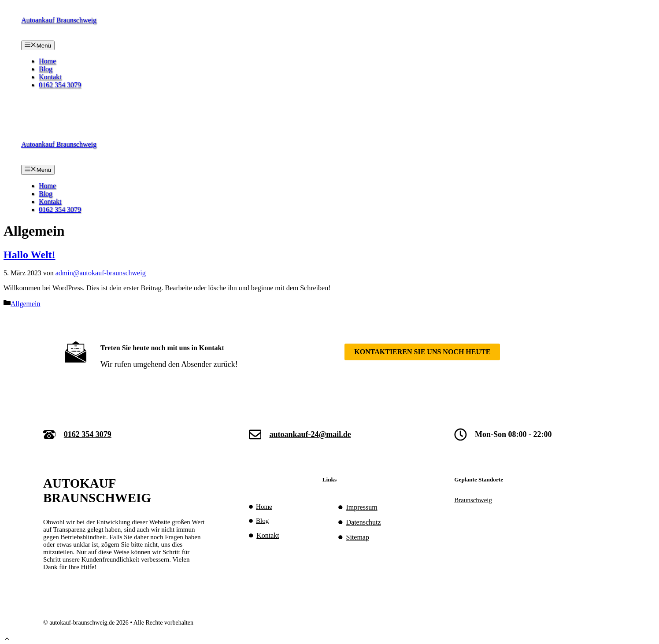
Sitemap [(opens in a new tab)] (358, 537)
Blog (46, 69)
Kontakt (50, 77)
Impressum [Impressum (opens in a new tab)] (362, 507)
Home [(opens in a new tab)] (264, 507)
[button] (7, 640)
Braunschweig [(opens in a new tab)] (473, 500)
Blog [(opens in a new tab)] (262, 521)
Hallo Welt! (30, 255)
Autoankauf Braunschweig (59, 20)
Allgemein (26, 304)
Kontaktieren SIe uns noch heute (422, 352)
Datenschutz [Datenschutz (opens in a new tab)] (364, 522)
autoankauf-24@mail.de (310, 434)
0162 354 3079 (60, 85)
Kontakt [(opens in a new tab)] (268, 535)
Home (47, 61)
